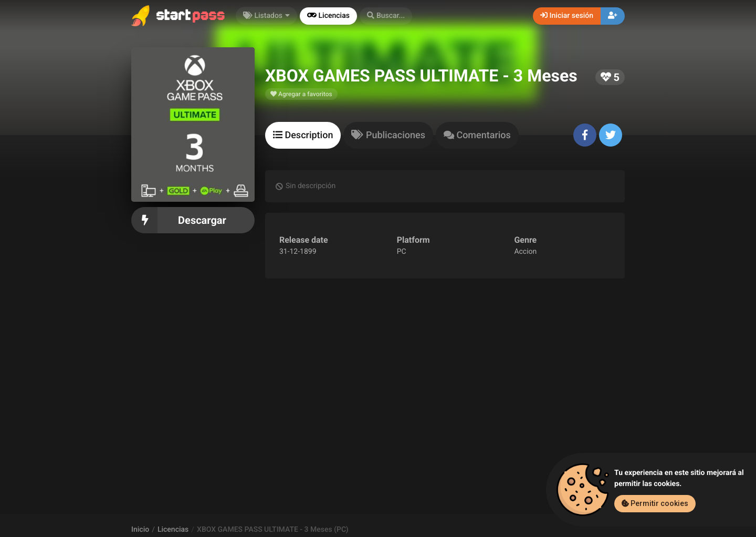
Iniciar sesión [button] (567, 16)
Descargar (193, 220)
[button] (386, 16)
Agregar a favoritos (301, 94)
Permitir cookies (655, 503)
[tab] (303, 135)
